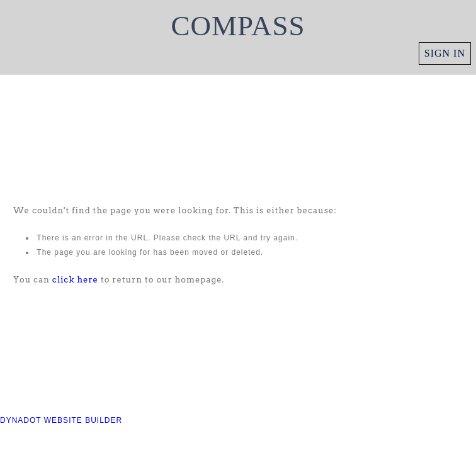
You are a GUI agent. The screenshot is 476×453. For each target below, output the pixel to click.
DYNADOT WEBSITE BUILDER (61, 420)
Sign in (445, 53)
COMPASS (238, 26)
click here (75, 280)
